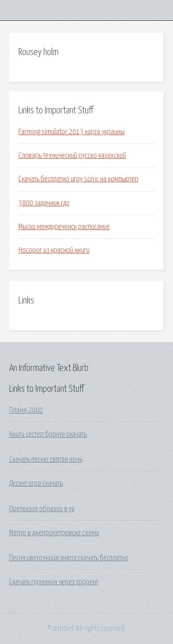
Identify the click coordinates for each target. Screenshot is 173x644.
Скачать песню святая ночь (46, 459)
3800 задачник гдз (44, 203)
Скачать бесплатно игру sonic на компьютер (78, 179)
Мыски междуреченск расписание (64, 227)
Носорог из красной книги (54, 250)
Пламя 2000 (26, 410)
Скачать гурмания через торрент (54, 582)
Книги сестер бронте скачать (48, 434)
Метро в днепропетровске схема (54, 533)
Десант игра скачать (36, 483)
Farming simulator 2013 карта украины (72, 132)
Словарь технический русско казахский (72, 155)
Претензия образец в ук (42, 509)
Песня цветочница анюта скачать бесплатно (69, 558)
